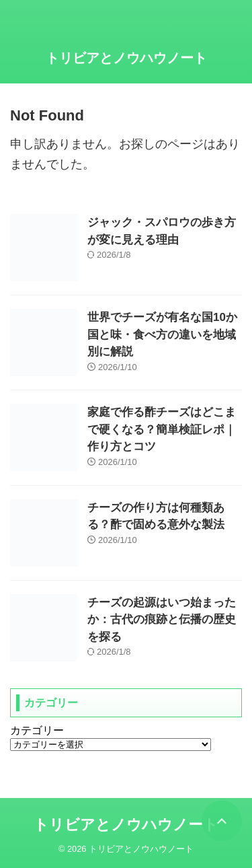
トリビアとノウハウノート (126, 58)
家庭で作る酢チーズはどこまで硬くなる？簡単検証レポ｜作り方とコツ (162, 429)
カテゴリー (37, 730)
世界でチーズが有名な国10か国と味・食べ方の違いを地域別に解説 (162, 334)
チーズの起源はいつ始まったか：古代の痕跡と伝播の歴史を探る (162, 620)
